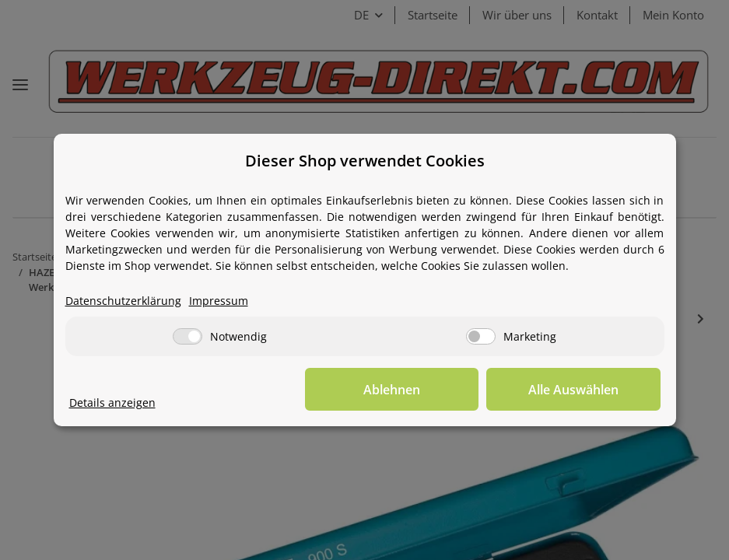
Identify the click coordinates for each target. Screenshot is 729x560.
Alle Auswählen (583, 390)
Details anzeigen (112, 403)
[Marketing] (481, 337)
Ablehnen (419, 390)
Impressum (219, 301)
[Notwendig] (188, 337)
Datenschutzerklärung (123, 301)
